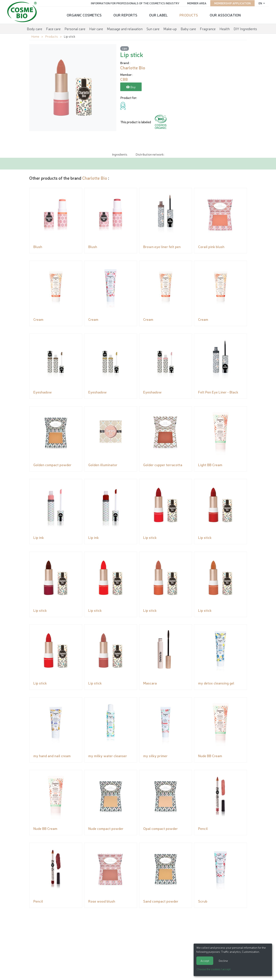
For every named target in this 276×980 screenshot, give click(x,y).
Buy (131, 87)
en (260, 3)
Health (225, 28)
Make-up (170, 28)
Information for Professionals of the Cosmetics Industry (134, 3)
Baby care (188, 28)
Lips (125, 49)
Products (189, 15)
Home (35, 36)
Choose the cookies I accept (214, 969)
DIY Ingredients (245, 28)
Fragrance (208, 28)
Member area (196, 3)
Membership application (232, 3)
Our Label (158, 15)
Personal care (75, 28)
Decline (223, 961)
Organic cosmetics (84, 15)
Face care (53, 28)
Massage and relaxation (125, 28)
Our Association (225, 15)
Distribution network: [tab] (150, 154)
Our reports (125, 15)
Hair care (96, 28)
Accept (205, 961)
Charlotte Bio (95, 178)
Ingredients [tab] (120, 154)
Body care (35, 28)
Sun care (153, 28)
